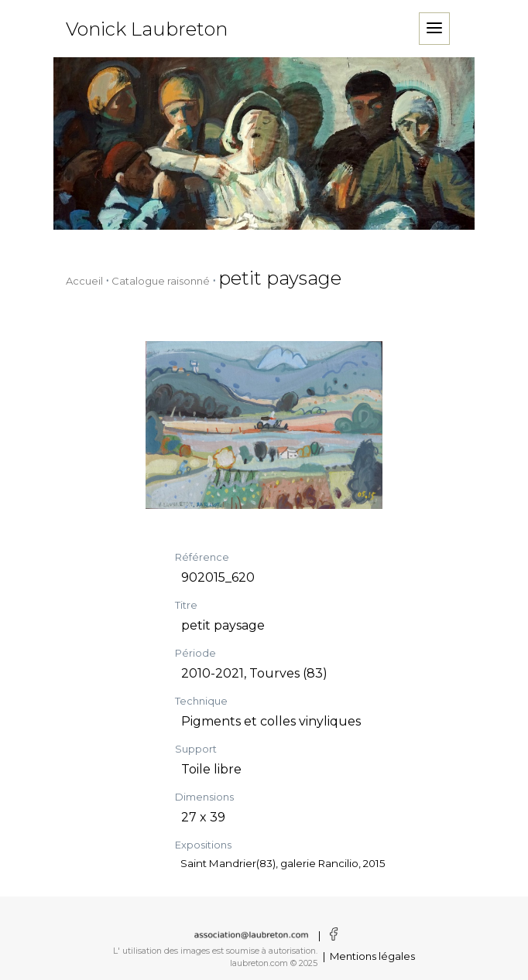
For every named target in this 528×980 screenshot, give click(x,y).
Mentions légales (372, 956)
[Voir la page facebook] (331, 935)
